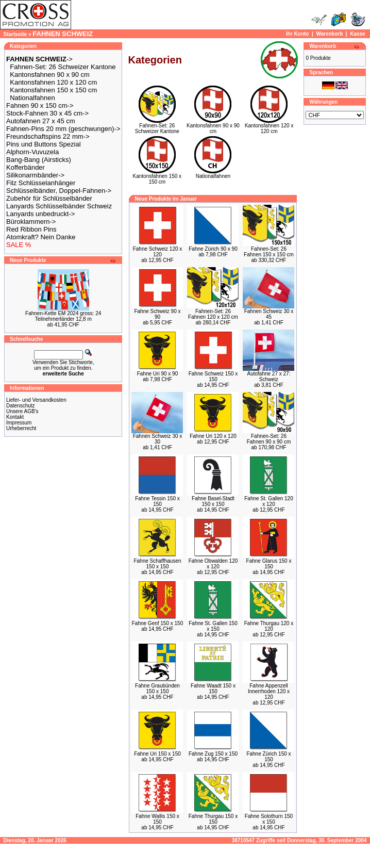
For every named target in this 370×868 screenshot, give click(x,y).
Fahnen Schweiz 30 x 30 (158, 439)
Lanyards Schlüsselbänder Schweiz (59, 206)
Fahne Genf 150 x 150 (158, 623)
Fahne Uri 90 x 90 (158, 374)
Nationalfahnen (32, 98)
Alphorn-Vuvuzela (32, 152)
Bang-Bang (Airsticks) (39, 160)
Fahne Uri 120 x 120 (213, 436)
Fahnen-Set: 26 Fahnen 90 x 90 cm (269, 439)
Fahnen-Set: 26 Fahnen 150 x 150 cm (269, 252)
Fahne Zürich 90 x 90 (213, 249)
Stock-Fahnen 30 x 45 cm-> (47, 113)
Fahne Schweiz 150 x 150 (213, 376)
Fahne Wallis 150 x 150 (157, 819)
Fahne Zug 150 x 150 (213, 754)
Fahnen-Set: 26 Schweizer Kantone (63, 67)
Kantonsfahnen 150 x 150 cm (53, 90)
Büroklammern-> (31, 222)
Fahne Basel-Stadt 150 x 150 (213, 501)
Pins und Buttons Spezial (44, 144)
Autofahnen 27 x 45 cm (41, 121)
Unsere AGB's (22, 411)
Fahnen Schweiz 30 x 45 (269, 314)
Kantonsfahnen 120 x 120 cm (53, 82)
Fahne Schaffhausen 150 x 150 (157, 564)
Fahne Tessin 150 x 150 (157, 501)
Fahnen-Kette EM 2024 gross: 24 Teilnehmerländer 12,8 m (63, 316)
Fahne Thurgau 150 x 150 (213, 819)
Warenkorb (329, 34)
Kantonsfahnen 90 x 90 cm (50, 75)
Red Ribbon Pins (31, 229)
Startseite (15, 34)
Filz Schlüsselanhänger (41, 183)
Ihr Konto (297, 34)
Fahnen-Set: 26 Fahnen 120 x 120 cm (213, 314)
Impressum (19, 423)
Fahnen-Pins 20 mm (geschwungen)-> (63, 129)
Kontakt (15, 417)
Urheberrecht (21, 428)
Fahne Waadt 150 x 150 (213, 689)
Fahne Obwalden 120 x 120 (213, 564)
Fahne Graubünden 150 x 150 (157, 689)
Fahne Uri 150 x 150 (157, 754)
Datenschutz (21, 406)
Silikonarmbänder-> (35, 175)
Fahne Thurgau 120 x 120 (269, 626)
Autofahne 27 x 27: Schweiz (269, 376)
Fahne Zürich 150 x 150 (268, 757)
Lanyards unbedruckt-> (40, 214)
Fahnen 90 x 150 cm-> (40, 105)
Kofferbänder (26, 167)
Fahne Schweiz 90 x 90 (157, 314)
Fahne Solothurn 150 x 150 (269, 819)
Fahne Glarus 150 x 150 (269, 564)
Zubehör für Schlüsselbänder (49, 198)
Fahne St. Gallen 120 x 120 (269, 501)
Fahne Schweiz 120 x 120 (158, 252)
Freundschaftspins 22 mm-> (48, 136)
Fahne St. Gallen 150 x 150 (213, 626)
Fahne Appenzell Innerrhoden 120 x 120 (269, 691)
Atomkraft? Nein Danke (41, 237)
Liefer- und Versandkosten (36, 400)
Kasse (357, 34)
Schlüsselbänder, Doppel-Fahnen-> (59, 191)
